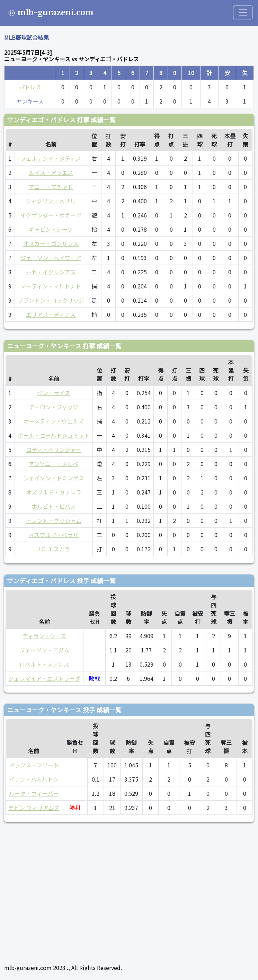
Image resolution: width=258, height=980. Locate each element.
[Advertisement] (129, 890)
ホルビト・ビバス (54, 506)
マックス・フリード (34, 765)
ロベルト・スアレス (44, 664)
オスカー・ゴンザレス (51, 243)
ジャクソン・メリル (51, 201)
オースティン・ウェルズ (54, 421)
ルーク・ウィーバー (34, 793)
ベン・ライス (54, 393)
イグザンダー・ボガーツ (51, 215)
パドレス (30, 87)
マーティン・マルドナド (51, 286)
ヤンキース (30, 101)
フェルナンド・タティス (51, 158)
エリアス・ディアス (51, 314)
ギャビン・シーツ (51, 229)
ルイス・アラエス (51, 172)
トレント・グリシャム (54, 520)
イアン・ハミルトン (34, 779)
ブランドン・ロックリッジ (51, 300)
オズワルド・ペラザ (54, 535)
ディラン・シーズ (44, 636)
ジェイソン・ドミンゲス (54, 478)
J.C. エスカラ (54, 549)
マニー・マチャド (51, 187)
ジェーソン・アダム (44, 650)
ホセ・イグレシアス (51, 272)
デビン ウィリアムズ (34, 808)
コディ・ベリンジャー (54, 449)
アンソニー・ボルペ (54, 464)
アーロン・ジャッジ (54, 407)
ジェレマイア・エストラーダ (44, 678)
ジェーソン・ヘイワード (51, 258)
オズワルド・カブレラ (54, 492)
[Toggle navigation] (243, 12)
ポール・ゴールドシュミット (54, 435)
